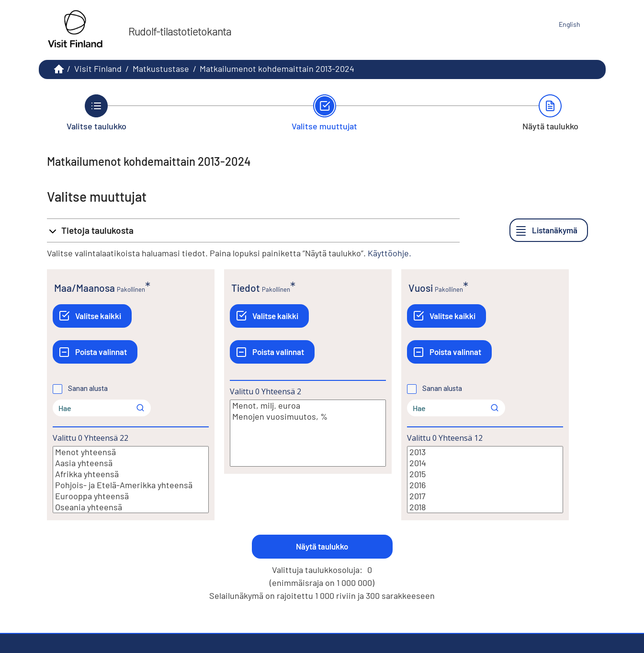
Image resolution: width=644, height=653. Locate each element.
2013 (485, 452)
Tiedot (246, 288)
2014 (485, 463)
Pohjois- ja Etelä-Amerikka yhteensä (131, 485)
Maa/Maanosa (85, 288)
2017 (485, 496)
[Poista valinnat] (95, 352)
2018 (485, 507)
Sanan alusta (88, 389)
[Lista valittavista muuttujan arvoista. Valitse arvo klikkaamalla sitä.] (131, 480)
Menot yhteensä (131, 452)
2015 (485, 474)
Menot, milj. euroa (308, 406)
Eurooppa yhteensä (131, 496)
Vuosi (421, 288)
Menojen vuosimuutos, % (308, 417)
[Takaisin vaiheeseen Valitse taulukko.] (96, 113)
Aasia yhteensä (131, 463)
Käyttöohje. (390, 253)
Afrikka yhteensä (131, 474)
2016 (485, 485)
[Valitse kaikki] (92, 316)
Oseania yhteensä (131, 507)
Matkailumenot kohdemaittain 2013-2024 (277, 69)
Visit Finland (98, 69)
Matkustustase (161, 69)
